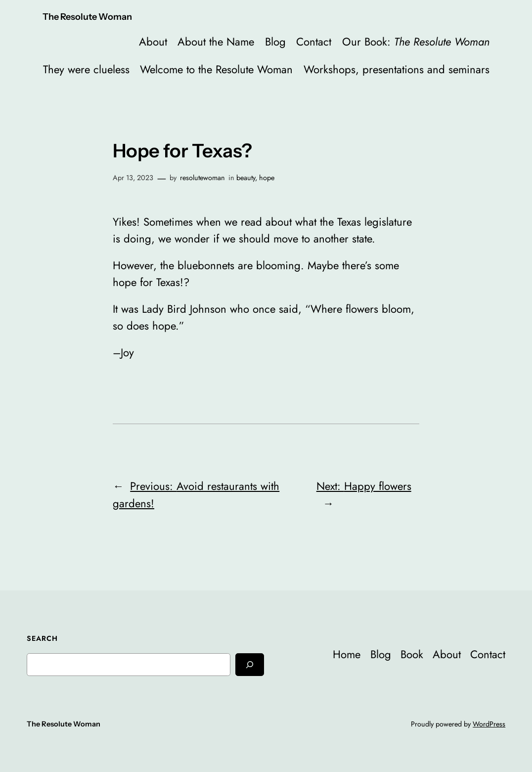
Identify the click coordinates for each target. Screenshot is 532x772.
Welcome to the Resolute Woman (216, 69)
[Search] (250, 664)
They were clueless (86, 69)
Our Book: (416, 42)
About (153, 42)
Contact (314, 42)
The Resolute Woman (87, 17)
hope (267, 178)
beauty (246, 178)
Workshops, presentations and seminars (397, 69)
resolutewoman (202, 178)
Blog (275, 42)
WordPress (489, 724)
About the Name (216, 42)
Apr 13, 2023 (133, 178)
